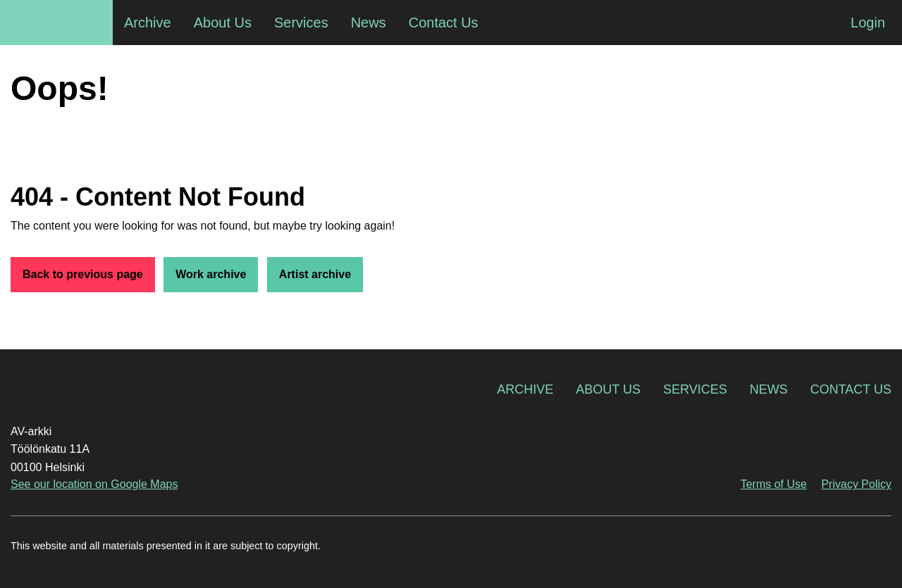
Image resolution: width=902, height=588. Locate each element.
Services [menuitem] (301, 23)
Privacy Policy (856, 484)
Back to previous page (83, 274)
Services (695, 389)
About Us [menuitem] (223, 23)
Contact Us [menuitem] (444, 23)
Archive (525, 389)
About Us (608, 389)
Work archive (211, 274)
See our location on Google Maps (94, 484)
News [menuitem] (369, 23)
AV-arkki (56, 23)
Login (868, 23)
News (769, 389)
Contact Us (851, 389)
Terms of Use (774, 484)
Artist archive (315, 274)
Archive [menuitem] (148, 23)
